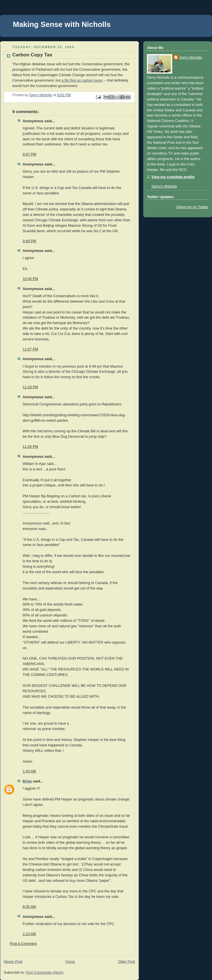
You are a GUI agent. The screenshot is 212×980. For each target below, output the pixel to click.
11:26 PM (30, 447)
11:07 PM (30, 349)
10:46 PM (30, 279)
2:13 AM (29, 934)
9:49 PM (29, 241)
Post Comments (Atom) (45, 973)
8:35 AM (29, 907)
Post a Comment (23, 944)
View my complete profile (173, 177)
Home (70, 962)
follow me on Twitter (192, 207)
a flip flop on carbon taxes (82, 80)
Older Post (126, 962)
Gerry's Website (164, 186)
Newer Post (13, 962)
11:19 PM (30, 387)
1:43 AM (29, 771)
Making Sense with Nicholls (62, 24)
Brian (27, 781)
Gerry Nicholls (191, 58)
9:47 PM (29, 154)
